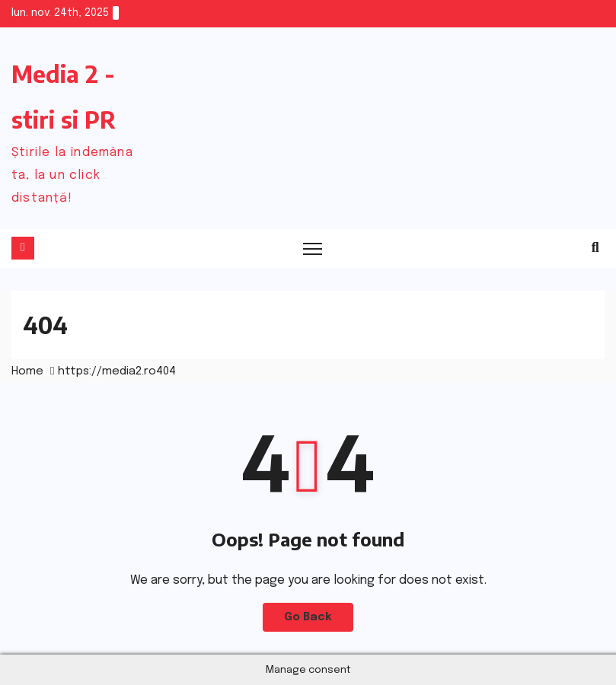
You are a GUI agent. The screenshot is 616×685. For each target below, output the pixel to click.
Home (27, 371)
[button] (595, 248)
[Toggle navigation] (313, 249)
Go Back (308, 617)
